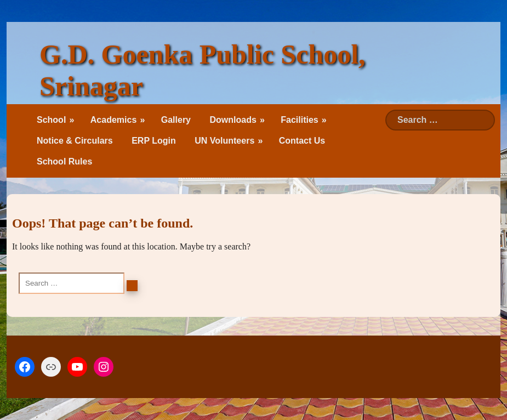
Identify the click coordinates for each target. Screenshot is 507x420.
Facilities (299, 120)
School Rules (64, 161)
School (51, 120)
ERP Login (154, 141)
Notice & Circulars (75, 141)
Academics (114, 120)
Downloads (233, 120)
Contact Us (302, 141)
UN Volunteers (224, 141)
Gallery (176, 120)
